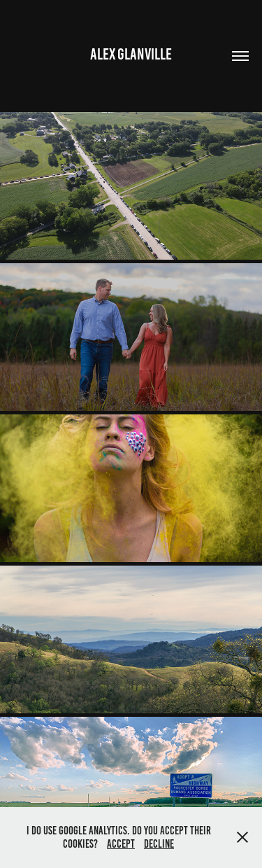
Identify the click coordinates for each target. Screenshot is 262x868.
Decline (159, 844)
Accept (121, 844)
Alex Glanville (131, 54)
